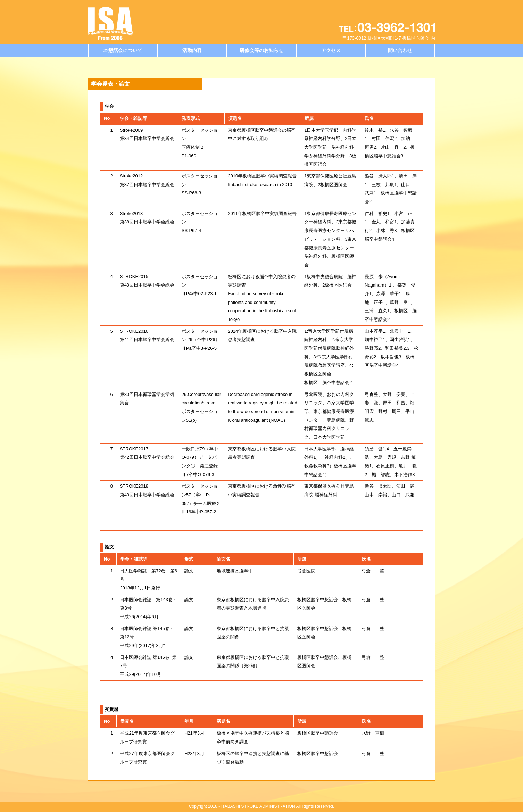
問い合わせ (400, 50)
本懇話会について (123, 50)
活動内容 (192, 50)
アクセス (331, 50)
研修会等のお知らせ (261, 50)
